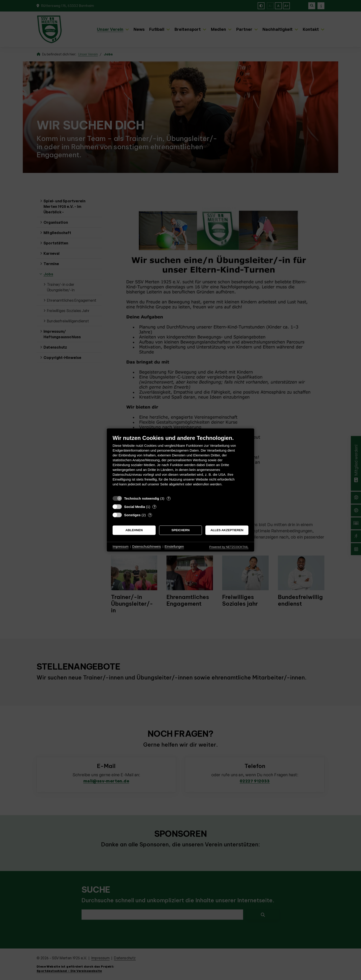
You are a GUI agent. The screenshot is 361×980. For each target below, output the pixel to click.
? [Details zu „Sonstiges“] (150, 515)
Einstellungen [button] (174, 547)
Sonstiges (132, 515)
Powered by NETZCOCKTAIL (229, 547)
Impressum (121, 547)
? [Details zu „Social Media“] (154, 507)
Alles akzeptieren (227, 530)
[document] (180, 464)
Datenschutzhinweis (147, 547)
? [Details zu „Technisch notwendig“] (169, 498)
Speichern (181, 530)
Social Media (135, 507)
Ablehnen (134, 530)
